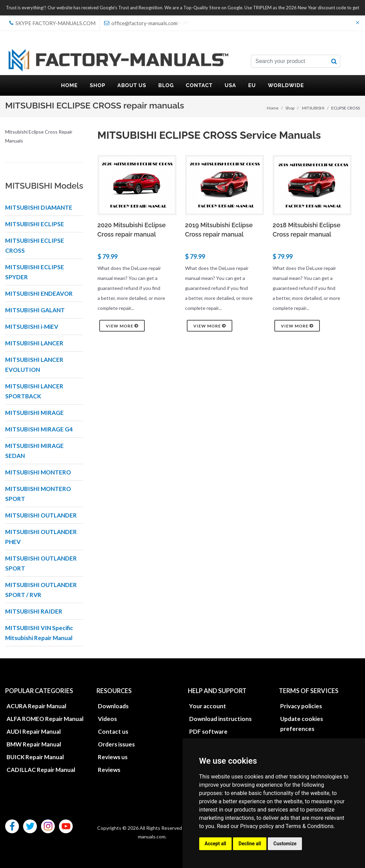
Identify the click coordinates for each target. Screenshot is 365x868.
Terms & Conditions (310, 826)
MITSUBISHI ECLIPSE (35, 224)
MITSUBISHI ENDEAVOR (39, 294)
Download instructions (220, 719)
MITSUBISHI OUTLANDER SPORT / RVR (41, 590)
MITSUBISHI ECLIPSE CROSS (35, 245)
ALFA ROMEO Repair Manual (45, 719)
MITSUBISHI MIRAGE (34, 413)
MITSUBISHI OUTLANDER (41, 515)
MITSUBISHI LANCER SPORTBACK (34, 391)
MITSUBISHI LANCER (34, 343)
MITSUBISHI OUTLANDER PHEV (41, 537)
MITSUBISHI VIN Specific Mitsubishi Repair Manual (39, 633)
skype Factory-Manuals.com (52, 23)
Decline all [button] (250, 844)
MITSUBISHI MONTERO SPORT (38, 494)
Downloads (113, 706)
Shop (290, 108)
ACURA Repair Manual (36, 706)
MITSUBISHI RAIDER (34, 611)
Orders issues (116, 744)
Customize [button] (285, 844)
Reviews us (113, 757)
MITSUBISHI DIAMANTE (39, 207)
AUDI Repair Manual (34, 731)
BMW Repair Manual (34, 744)
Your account (208, 706)
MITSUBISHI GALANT (35, 310)
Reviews (109, 770)
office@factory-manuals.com (141, 23)
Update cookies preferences (302, 724)
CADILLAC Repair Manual (41, 770)
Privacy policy (257, 826)
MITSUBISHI (313, 108)
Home (273, 108)
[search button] (334, 61)
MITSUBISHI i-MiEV (32, 327)
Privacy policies (301, 706)
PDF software (208, 731)
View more (122, 326)
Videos (107, 719)
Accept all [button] (216, 844)
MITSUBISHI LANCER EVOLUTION (34, 365)
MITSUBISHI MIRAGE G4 (39, 429)
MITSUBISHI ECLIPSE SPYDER (35, 272)
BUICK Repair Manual (35, 757)
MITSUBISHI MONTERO (38, 472)
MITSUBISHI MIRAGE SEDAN (34, 451)
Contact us (113, 731)
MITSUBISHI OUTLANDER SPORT (41, 563)
